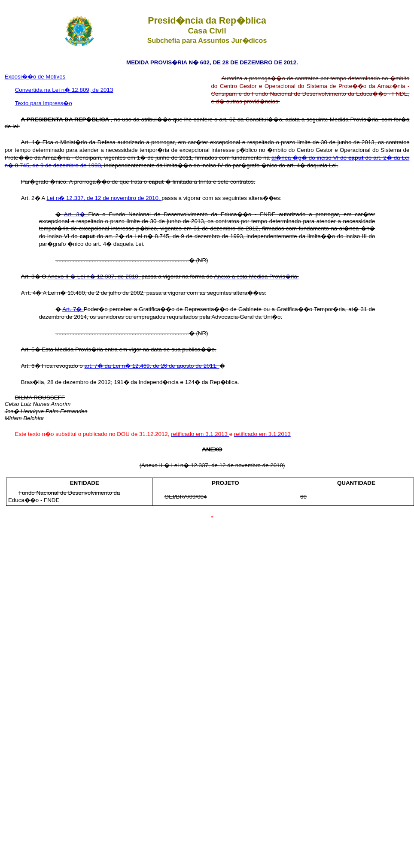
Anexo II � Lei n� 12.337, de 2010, (95, 277)
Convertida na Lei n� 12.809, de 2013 (64, 90)
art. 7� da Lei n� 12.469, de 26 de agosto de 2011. (152, 366)
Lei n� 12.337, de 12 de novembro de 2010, (104, 198)
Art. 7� (73, 309)
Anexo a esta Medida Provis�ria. (256, 277)
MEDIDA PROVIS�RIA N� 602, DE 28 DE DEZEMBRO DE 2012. (212, 62)
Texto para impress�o (44, 103)
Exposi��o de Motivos (35, 77)
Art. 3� (76, 214)
